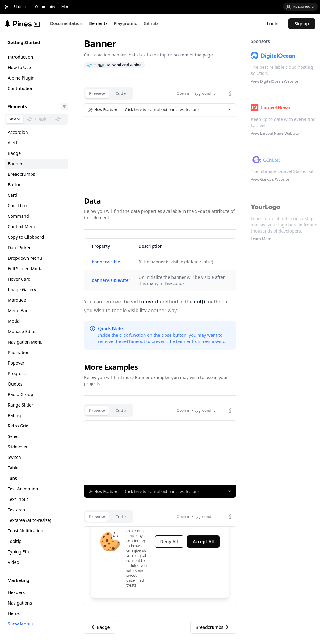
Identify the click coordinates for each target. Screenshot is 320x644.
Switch (14, 457)
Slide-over (18, 447)
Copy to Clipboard (26, 237)
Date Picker (19, 248)
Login (273, 24)
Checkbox (18, 206)
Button (15, 185)
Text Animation (23, 489)
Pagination (19, 352)
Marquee (17, 300)
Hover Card (19, 279)
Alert (13, 143)
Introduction (20, 57)
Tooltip (15, 541)
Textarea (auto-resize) (29, 520)
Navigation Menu (25, 342)
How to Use (19, 67)
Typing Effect (21, 552)
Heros (14, 613)
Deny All (169, 541)
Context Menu (22, 227)
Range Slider (21, 405)
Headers (16, 592)
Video (13, 562)
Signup (302, 24)
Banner (15, 164)
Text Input (18, 499)
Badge (14, 153)
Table (13, 468)
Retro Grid (18, 426)
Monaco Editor (23, 331)
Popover (16, 363)
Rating (14, 415)
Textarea (16, 510)
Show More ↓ (21, 624)
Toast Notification (25, 531)
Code (120, 93)
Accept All (203, 541)
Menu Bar (18, 310)
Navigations (20, 603)
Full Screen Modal (26, 268)
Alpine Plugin (21, 78)
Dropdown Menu (25, 258)
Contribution (21, 88)
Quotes (15, 384)
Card (13, 195)
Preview (97, 93)
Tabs (12, 478)
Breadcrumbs (21, 174)
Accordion (18, 132)
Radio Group (20, 394)
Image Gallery (22, 289)
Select (14, 436)
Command (18, 216)
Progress (17, 373)
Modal (14, 321)
